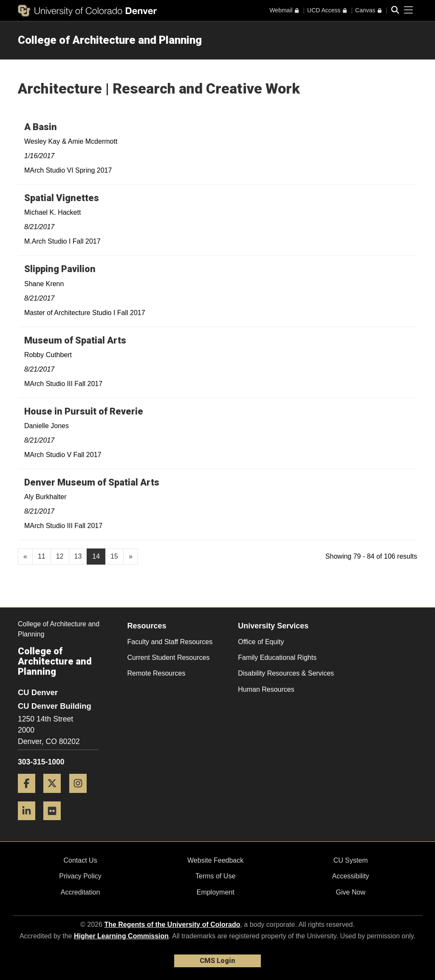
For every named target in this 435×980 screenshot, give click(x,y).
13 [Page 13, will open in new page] (78, 556)
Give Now (351, 892)
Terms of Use (215, 876)
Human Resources (266, 689)
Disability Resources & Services (286, 673)
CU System (351, 860)
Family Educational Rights (277, 658)
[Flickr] (55, 823)
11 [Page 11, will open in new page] (42, 556)
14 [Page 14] (96, 556)
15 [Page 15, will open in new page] (114, 556)
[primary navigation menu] (409, 10)
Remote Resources (157, 673)
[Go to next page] (131, 557)
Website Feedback (215, 860)
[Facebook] (30, 796)
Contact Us (80, 860)
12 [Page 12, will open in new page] (60, 556)
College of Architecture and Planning (110, 40)
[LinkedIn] (30, 823)
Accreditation (81, 892)
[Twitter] (55, 796)
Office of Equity (261, 642)
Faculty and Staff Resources (170, 642)
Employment (216, 892)
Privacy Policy (80, 876)
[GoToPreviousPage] (25, 557)
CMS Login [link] (217, 961)
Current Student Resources (169, 658)
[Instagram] (81, 796)
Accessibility (351, 876)
